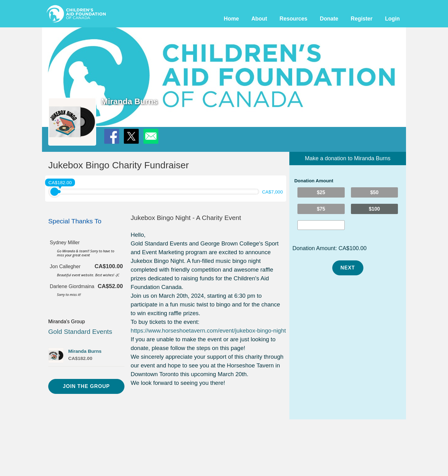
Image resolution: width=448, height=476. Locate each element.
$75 (321, 209)
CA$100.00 (352, 248)
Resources (294, 19)
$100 (374, 209)
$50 (374, 192)
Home (231, 19)
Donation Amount (314, 181)
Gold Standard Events (80, 331)
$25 (321, 192)
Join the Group (86, 386)
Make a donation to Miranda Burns (348, 158)
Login (392, 19)
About (259, 19)
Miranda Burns (85, 351)
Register (362, 19)
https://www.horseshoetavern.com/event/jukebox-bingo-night (208, 331)
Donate (329, 19)
